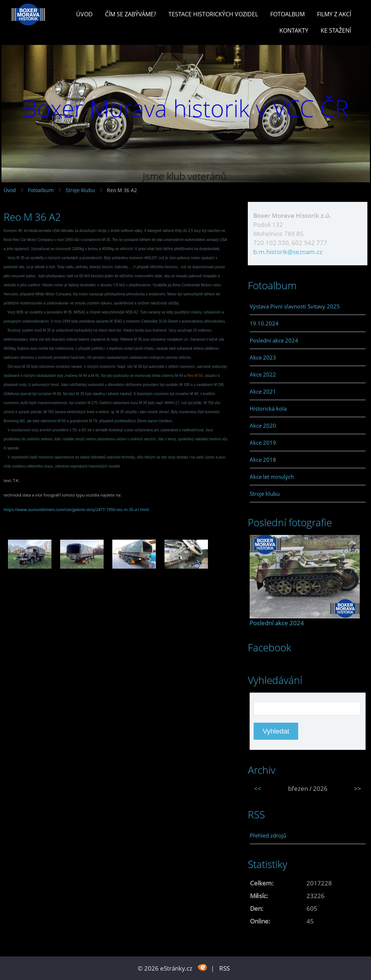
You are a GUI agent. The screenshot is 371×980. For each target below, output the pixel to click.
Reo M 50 (195, 376)
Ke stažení (336, 30)
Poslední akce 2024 (274, 340)
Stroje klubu (80, 190)
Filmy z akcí (334, 14)
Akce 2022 (263, 374)
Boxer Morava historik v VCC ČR (185, 108)
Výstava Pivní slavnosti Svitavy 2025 (295, 306)
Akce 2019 (263, 443)
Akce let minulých (272, 477)
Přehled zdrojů (268, 835)
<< (258, 788)
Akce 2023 (263, 357)
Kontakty (294, 30)
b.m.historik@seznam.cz (288, 252)
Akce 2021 (263, 391)
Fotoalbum (287, 14)
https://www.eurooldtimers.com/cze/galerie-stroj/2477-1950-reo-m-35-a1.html (76, 510)
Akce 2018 (263, 460)
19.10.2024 (264, 323)
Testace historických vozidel (213, 14)
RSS (224, 968)
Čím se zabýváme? (131, 14)
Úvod (84, 14)
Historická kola (268, 408)
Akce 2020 (263, 425)
